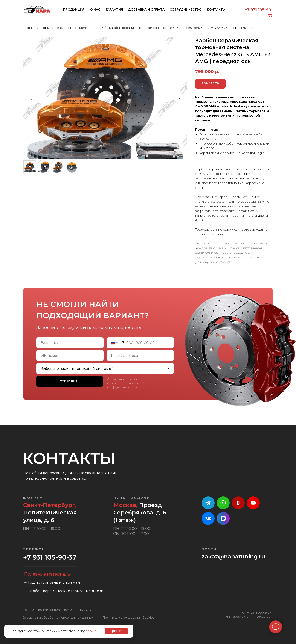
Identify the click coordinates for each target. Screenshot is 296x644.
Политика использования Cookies (128, 618)
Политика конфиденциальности (47, 610)
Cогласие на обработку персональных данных (58, 618)
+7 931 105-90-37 (50, 557)
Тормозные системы (57, 28)
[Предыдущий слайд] (31, 98)
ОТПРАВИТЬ (70, 381)
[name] (70, 343)
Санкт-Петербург (49, 505)
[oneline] (70, 356)
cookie (91, 631)
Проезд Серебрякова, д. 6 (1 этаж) (140, 513)
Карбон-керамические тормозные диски (66, 591)
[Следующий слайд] (179, 98)
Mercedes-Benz (91, 28)
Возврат (86, 610)
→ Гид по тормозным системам (52, 582)
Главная (29, 28)
